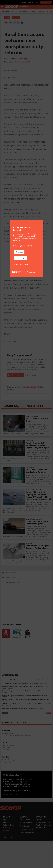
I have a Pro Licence (21, 264)
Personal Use (21, 258)
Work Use (19, 252)
